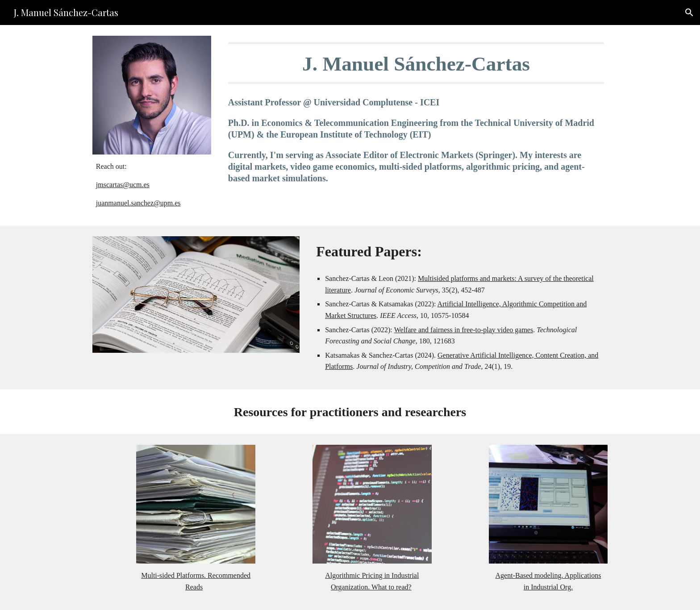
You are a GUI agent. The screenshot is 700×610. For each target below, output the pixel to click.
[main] (152, 185)
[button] (689, 13)
